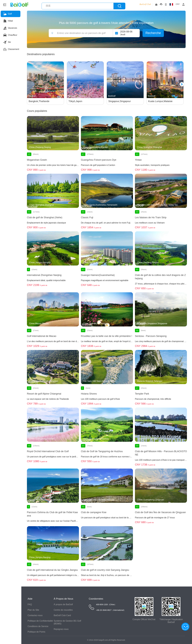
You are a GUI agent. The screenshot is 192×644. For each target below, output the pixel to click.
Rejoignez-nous (62, 629)
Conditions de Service (38, 626)
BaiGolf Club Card (63, 615)
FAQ (30, 604)
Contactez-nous (35, 615)
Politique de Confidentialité (41, 621)
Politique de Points (37, 632)
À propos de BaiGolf (64, 604)
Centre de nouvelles (64, 610)
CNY (178, 4)
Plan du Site (34, 610)
